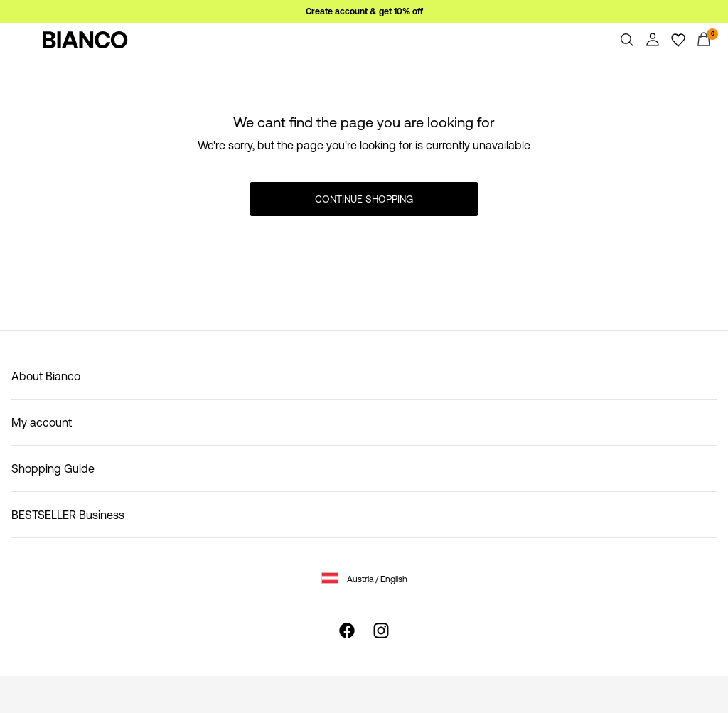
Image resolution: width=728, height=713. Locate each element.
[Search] (627, 40)
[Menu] (24, 40)
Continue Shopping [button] (364, 199)
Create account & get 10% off (364, 11)
